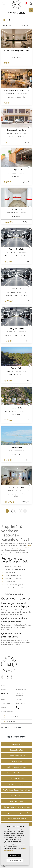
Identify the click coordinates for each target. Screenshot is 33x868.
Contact (4, 707)
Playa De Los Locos (17, 801)
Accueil (4, 689)
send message (10, 722)
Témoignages (6, 703)
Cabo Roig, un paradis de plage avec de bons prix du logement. (17, 819)
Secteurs (19, 699)
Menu (4, 3)
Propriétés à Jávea (16, 796)
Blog (3, 699)
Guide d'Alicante (16, 744)
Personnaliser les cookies (14, 860)
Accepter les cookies (14, 855)
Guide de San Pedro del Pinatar (17, 767)
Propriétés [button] (5, 693)
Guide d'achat (21, 703)
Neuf (20, 566)
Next (30, 78)
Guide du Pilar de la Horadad (16, 773)
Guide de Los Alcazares (17, 761)
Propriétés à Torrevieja (17, 784)
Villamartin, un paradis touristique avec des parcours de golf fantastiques (17, 807)
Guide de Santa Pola (17, 750)
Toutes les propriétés (16, 579)
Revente (15, 566)
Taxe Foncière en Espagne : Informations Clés (17, 790)
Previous (3, 78)
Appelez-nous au (11, 716)
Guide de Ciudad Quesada (17, 756)
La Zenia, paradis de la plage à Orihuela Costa (17, 813)
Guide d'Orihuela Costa (16, 779)
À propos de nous (22, 689)
